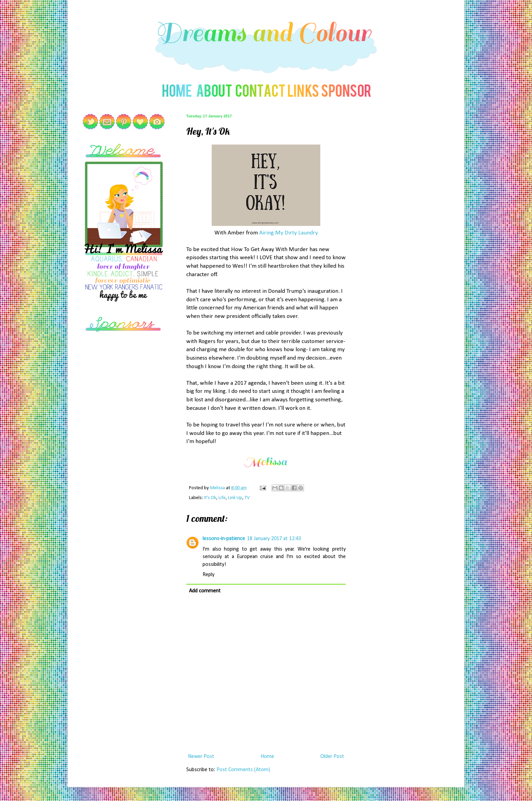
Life (222, 498)
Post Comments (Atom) (243, 770)
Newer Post (201, 757)
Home (267, 757)
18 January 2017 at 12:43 (274, 539)
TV (247, 498)
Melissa (218, 488)
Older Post (332, 757)
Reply (208, 575)
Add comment (205, 591)
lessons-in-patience (224, 539)
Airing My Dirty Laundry (289, 233)
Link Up (235, 498)
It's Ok (210, 498)
